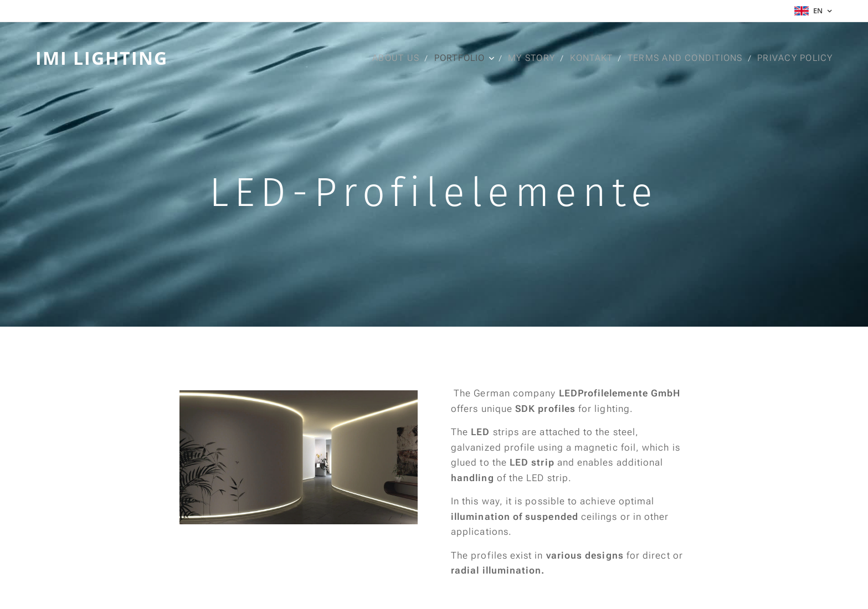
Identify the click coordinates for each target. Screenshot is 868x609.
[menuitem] (397, 58)
